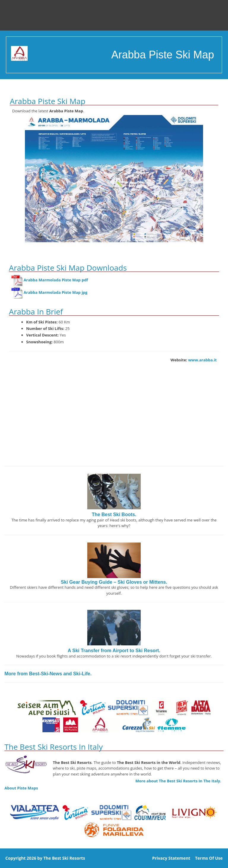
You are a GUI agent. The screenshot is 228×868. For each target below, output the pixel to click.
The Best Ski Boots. (114, 514)
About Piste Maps (21, 788)
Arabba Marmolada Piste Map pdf (56, 280)
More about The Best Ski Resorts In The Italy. (178, 781)
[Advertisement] (114, 419)
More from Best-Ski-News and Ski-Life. (48, 674)
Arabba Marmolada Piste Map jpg (55, 293)
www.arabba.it (202, 360)
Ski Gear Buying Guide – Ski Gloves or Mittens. (114, 582)
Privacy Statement (171, 858)
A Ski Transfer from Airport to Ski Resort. (114, 651)
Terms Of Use (209, 858)
